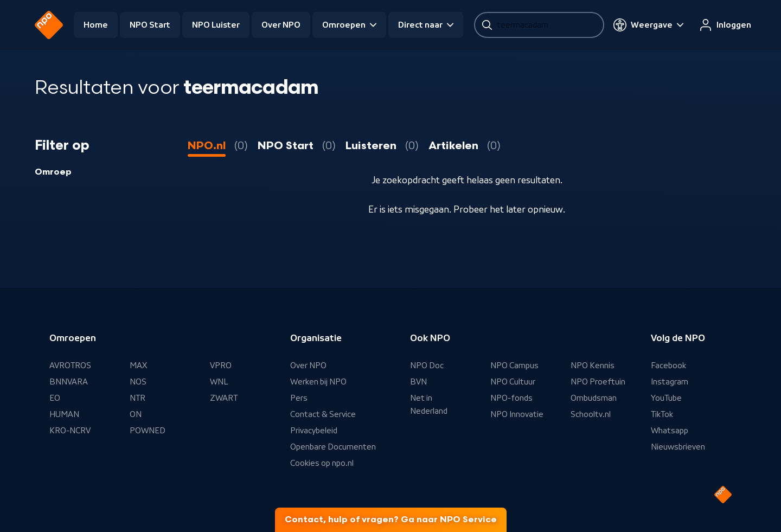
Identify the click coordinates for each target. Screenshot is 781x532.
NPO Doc (427, 366)
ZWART (224, 398)
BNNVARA (69, 382)
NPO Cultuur (513, 382)
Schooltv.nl (591, 414)
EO (55, 398)
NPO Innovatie (517, 414)
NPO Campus (514, 366)
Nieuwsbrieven (678, 447)
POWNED (148, 431)
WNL (219, 382)
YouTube (666, 398)
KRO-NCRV (70, 431)
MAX (138, 366)
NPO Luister (216, 25)
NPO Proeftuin (598, 382)
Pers (299, 398)
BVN (418, 382)
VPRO (221, 366)
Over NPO (281, 25)
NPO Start (150, 25)
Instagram (670, 382)
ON (136, 414)
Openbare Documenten (333, 447)
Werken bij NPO (318, 382)
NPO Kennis (593, 366)
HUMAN (64, 414)
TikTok (662, 414)
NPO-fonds (511, 398)
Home (96, 25)
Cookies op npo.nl (322, 463)
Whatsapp (670, 431)
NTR (137, 398)
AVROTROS (70, 366)
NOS (138, 382)
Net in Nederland (429, 405)
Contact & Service (323, 414)
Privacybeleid (314, 431)
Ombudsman (594, 398)
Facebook (668, 366)
